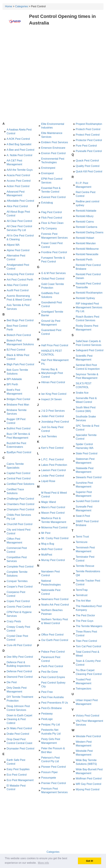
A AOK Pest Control (18, 139)
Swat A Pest (83, 516)
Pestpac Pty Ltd (51, 725)
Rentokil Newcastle (87, 254)
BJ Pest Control (16, 350)
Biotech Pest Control (19, 335)
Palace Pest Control (53, 652)
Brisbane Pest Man (18, 405)
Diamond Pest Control (20, 677)
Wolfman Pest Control (89, 779)
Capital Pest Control (18, 473)
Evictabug (47, 203)
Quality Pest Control (88, 166)
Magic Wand (49, 502)
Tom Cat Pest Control (88, 646)
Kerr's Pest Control (52, 448)
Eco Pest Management (20, 780)
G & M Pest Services (53, 273)
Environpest (48, 168)
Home (9, 6)
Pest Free (47, 692)
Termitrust (82, 595)
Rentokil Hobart (85, 238)
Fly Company (49, 228)
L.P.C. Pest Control (52, 459)
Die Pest (12, 682)
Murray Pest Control (53, 560)
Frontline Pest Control (54, 252)
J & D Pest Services (53, 411)
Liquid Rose (48, 481)
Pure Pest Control (86, 146)
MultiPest (47, 555)
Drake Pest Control (18, 734)
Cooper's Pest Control (20, 587)
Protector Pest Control (89, 140)
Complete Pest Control (20, 567)
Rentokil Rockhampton (89, 293)
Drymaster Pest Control (20, 749)
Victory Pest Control (87, 716)
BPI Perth (12, 384)
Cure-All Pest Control (19, 645)
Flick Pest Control (52, 218)
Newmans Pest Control (55, 599)
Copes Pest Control (18, 601)
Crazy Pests (14, 621)
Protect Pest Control (88, 135)
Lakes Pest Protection (54, 465)
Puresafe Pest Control (89, 151)
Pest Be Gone (50, 672)
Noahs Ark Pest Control (55, 605)
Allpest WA (13, 245)
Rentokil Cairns (85, 222)
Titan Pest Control (86, 641)
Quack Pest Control (87, 161)
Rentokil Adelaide (86, 211)
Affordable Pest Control (20, 201)
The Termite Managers (89, 626)
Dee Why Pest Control (20, 657)
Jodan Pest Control (53, 416)
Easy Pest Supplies (18, 769)
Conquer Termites (17, 581)
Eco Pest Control (17, 775)
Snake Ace (82, 393)
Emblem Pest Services (55, 142)
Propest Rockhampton (89, 124)
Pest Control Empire (53, 677)
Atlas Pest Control (17, 285)
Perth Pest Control (52, 666)
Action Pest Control (18, 186)
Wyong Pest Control (88, 789)
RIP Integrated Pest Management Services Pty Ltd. (89, 307)
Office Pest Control (52, 635)
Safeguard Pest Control (90, 350)
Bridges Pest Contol (18, 399)
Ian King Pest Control (54, 394)
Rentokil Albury (85, 216)
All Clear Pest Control (19, 221)
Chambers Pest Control (20, 504)
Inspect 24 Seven (52, 399)
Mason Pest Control (53, 513)
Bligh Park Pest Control (20, 364)
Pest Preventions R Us (55, 703)
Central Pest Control (19, 478)
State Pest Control (87, 453)
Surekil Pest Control (87, 501)
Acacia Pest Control (18, 175)
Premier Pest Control (54, 783)
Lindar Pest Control (53, 476)
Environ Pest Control (53, 153)
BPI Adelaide (14, 379)
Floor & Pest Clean (52, 223)
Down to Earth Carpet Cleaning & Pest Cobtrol (19, 719)
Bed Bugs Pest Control (20, 320)
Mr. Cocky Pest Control (55, 538)
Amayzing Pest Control (20, 274)
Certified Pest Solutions (20, 484)
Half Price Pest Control (55, 345)
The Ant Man (83, 601)
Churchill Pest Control (20, 524)
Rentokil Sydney (85, 298)
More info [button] (43, 863)
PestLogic (47, 719)
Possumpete (49, 778)
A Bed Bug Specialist (19, 144)
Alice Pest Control (17, 206)
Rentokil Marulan (86, 243)
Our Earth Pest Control (55, 640)
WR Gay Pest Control (88, 784)
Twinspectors (83, 689)
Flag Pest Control (52, 212)
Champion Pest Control (20, 509)
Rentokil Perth (84, 260)
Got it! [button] (90, 861)
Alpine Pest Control (18, 250)
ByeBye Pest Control (19, 452)
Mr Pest (46, 533)
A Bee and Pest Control (20, 150)
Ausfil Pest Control (18, 290)
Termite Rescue (85, 566)
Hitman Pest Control (53, 382)
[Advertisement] (53, 53)
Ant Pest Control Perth (20, 280)
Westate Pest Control (88, 736)
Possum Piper (50, 772)
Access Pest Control (19, 181)
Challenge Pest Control (20, 499)
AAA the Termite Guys (20, 170)
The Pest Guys (85, 621)
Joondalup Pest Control (55, 422)
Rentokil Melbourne (87, 249)
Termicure (82, 542)
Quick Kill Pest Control (89, 171)
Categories (22, 6)
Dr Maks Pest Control (19, 728)
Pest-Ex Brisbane (52, 708)
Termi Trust (82, 537)
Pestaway (47, 714)
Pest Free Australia (52, 697)
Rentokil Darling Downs (90, 232)
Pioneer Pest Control (53, 767)
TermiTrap (82, 590)
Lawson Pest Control (53, 470)
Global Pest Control (53, 279)
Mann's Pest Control (53, 507)
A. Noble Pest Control (19, 155)
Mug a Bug (48, 544)
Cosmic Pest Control (19, 607)
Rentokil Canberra (86, 227)
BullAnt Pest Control (19, 428)
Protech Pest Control (88, 129)
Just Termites (49, 436)
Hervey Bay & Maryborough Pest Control (52, 373)
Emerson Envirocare (53, 148)
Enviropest (48, 173)
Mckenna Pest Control (54, 527)
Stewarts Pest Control (89, 477)
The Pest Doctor (85, 615)
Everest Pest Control (53, 197)
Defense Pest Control (19, 671)
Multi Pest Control (52, 549)
